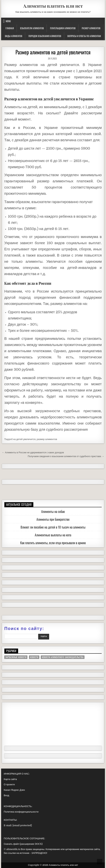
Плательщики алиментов (63, 28)
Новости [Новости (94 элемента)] (34, 657)
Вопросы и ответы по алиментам (84, 36)
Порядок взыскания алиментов (45, 36)
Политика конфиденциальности (21, 812)
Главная (10, 28)
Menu (8, 21)
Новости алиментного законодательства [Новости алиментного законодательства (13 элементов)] (63, 657)
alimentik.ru (13, 849)
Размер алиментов (91, 28)
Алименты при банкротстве (53, 519)
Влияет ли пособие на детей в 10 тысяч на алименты (53, 527)
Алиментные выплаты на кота (53, 535)
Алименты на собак (53, 511)
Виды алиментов (14, 36)
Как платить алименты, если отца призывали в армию (53, 543)
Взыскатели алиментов (32, 28)
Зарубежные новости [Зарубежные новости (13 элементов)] (16, 657)
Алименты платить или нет (53, 6)
